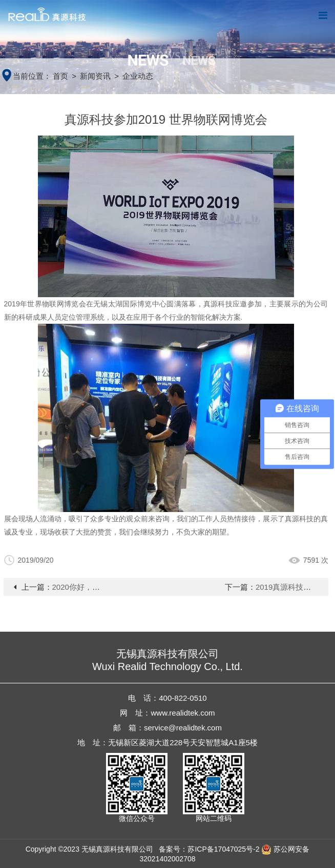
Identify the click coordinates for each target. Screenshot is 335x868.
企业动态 (138, 76)
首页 (60, 76)
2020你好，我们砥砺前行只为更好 (111, 587)
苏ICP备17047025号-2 (223, 849)
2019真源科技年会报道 (295, 587)
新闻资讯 (95, 76)
